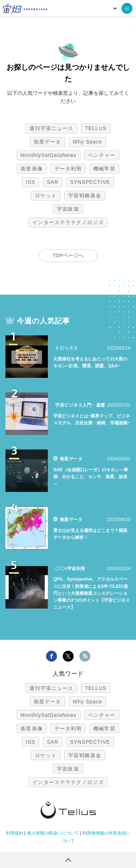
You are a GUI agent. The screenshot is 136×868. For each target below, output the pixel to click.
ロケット (46, 195)
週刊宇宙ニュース (51, 128)
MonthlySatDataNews (49, 155)
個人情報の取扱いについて (53, 833)
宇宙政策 (68, 209)
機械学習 (104, 169)
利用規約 (15, 833)
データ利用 (68, 169)
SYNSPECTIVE (90, 182)
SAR (53, 182)
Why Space (88, 142)
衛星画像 (32, 169)
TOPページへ (68, 255)
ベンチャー (102, 155)
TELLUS (96, 128)
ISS (30, 182)
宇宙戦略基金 (85, 195)
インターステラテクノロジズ (68, 222)
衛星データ (48, 142)
